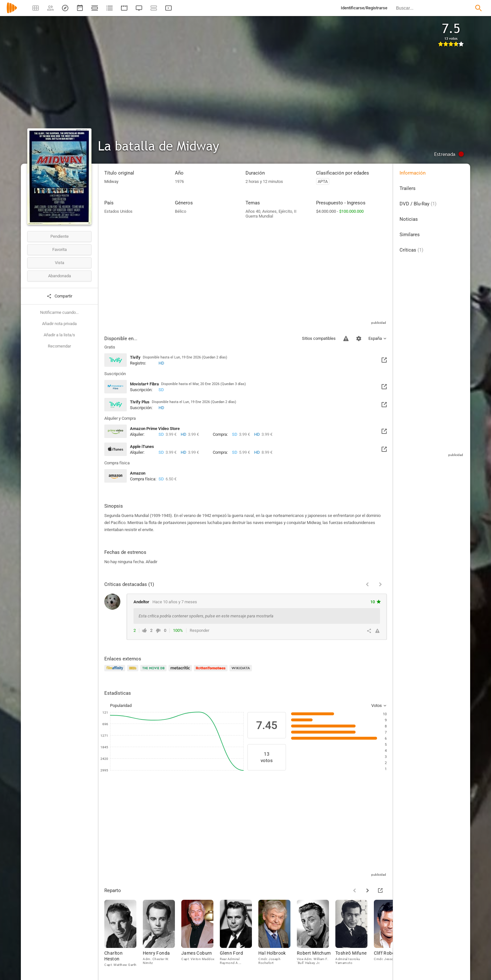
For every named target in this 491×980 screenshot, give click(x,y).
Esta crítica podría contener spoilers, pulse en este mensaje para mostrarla (206, 616)
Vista (60, 263)
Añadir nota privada (59, 324)
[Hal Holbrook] (278, 935)
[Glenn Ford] (239, 935)
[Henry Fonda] (162, 935)
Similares (410, 235)
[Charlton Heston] (124, 935)
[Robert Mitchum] (316, 935)
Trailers (408, 188)
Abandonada (60, 276)
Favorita (60, 249)
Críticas (411, 250)
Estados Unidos (118, 211)
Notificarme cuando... (59, 312)
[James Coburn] (201, 935)
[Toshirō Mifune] (355, 935)
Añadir (151, 562)
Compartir (59, 296)
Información (413, 173)
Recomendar (59, 346)
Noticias (409, 219)
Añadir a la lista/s (59, 335)
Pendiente (60, 236)
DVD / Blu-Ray (418, 204)
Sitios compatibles (319, 338)
